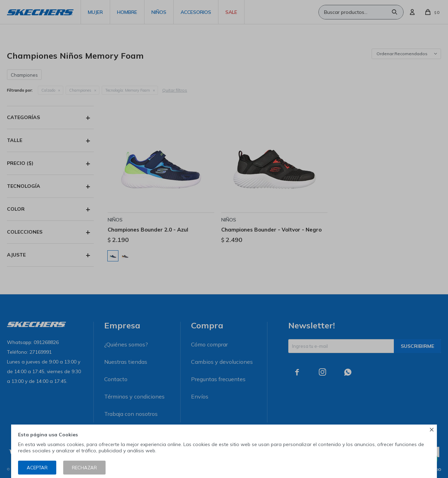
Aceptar (37, 468)
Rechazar (84, 468)
